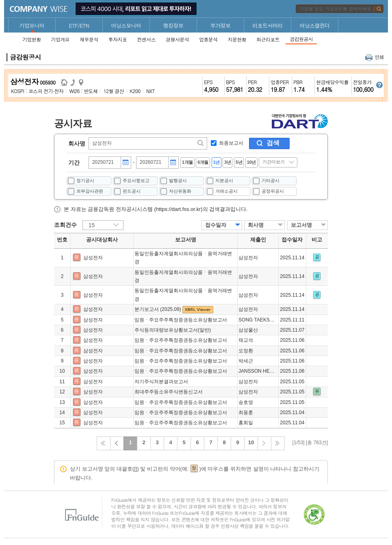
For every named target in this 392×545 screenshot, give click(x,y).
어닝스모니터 (126, 25)
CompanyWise (39, 9)
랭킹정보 (173, 25)
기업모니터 (32, 25)
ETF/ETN (79, 25)
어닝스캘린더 (314, 25)
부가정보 (221, 25)
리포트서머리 (267, 25)
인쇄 (375, 57)
